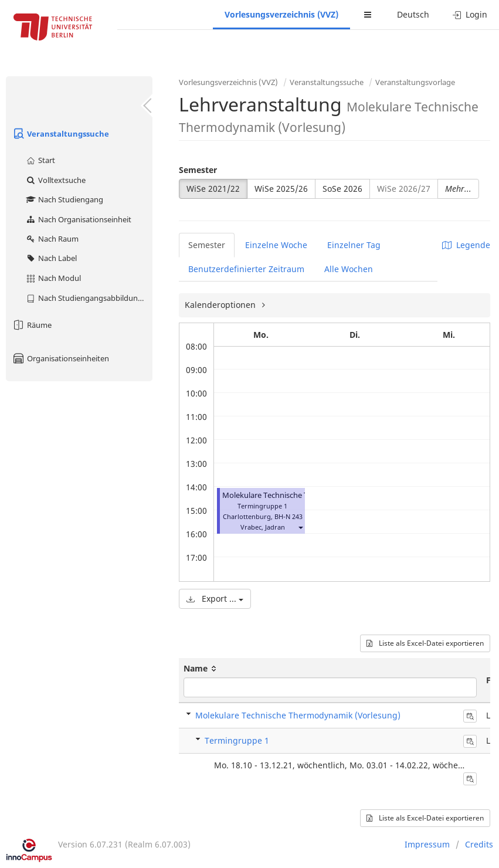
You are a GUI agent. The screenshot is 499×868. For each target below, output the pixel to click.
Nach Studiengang (64, 199)
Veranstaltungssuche (60, 134)
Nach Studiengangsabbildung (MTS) (89, 298)
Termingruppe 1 (237, 740)
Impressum (427, 844)
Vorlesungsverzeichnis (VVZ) (281, 14)
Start (40, 160)
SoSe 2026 (342, 189)
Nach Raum (52, 239)
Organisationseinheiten (60, 358)
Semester (198, 170)
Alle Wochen (349, 269)
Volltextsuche (55, 180)
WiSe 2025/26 (281, 189)
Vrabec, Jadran (263, 527)
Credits (479, 844)
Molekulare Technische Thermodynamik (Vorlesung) (298, 715)
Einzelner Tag (354, 245)
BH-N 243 (288, 516)
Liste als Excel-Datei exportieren (425, 643)
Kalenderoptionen (221, 305)
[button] (300, 527)
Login (470, 14)
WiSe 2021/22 (213, 189)
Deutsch (413, 14)
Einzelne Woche (276, 245)
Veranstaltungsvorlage (415, 82)
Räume (32, 325)
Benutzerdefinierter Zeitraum (246, 269)
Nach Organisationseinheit (78, 219)
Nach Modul (53, 278)
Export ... (215, 599)
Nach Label (51, 258)
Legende (466, 245)
